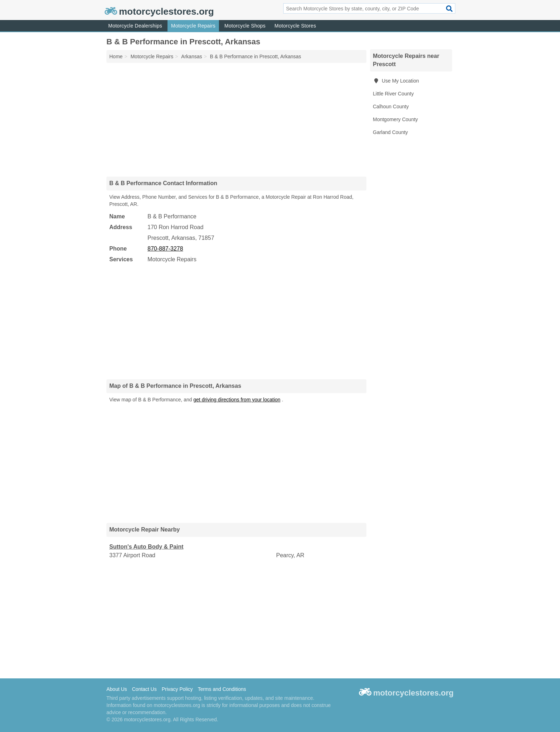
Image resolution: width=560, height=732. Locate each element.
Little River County (393, 94)
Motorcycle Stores (295, 26)
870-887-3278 (165, 249)
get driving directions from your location (237, 400)
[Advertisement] (236, 119)
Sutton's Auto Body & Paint (146, 547)
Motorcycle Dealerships (135, 26)
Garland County (390, 132)
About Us (117, 689)
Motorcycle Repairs (193, 26)
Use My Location (396, 81)
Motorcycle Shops (245, 26)
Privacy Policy (177, 689)
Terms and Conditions (222, 689)
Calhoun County (391, 107)
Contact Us (144, 689)
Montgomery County (395, 119)
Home (116, 56)
